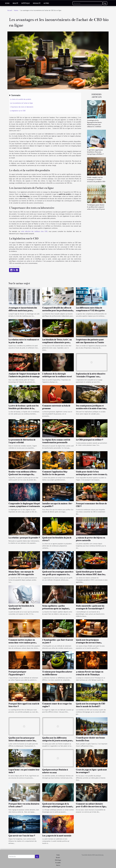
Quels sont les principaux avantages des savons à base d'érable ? (88, 643)
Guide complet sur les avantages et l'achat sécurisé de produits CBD (96, 179)
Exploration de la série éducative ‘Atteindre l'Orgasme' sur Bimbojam (91, 376)
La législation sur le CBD (18, 111)
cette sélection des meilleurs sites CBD (34, 231)
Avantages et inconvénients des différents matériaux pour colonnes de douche (23, 311)
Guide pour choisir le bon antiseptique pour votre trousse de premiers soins (92, 474)
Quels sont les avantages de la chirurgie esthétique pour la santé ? (58, 807)
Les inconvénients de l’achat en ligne (21, 103)
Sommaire (16, 95)
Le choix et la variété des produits (21, 99)
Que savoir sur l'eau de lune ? (22, 836)
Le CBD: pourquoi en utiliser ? (90, 440)
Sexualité (37, 3)
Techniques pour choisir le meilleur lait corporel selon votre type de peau (96, 207)
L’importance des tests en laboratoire (22, 107)
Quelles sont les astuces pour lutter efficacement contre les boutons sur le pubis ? (22, 741)
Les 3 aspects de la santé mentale (57, 836)
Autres (46, 3)
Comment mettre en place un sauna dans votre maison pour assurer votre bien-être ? (22, 643)
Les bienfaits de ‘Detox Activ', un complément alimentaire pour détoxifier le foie (57, 342)
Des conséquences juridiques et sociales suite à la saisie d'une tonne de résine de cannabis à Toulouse (92, 408)
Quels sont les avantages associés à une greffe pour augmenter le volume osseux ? (58, 574)
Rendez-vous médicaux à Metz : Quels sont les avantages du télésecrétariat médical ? (23, 474)
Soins (7, 3)
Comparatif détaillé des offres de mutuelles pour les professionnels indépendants (57, 311)
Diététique (25, 3)
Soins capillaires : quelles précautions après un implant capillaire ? (55, 609)
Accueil (10, 10)
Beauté (15, 3)
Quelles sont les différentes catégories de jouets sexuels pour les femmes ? (57, 741)
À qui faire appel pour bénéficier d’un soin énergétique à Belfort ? (95, 152)
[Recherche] (88, 3)
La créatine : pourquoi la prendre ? (24, 538)
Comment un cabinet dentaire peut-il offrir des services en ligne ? (91, 807)
